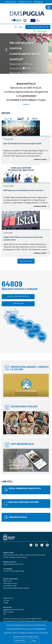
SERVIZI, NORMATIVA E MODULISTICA (25, 488)
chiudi (34, 640)
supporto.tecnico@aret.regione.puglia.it (16, 588)
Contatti (6, 603)
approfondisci (20, 640)
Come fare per (40, 31)
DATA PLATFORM (18, 303)
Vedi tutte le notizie (26, 261)
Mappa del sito (8, 598)
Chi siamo (6, 600)
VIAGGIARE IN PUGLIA (18, 517)
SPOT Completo (8, 612)
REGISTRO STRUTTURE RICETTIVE (18, 296)
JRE (4, 614)
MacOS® (21, 610)
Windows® (13, 610)
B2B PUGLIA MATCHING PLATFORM (24, 502)
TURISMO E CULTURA (25, 2)
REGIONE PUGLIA (10, 2)
